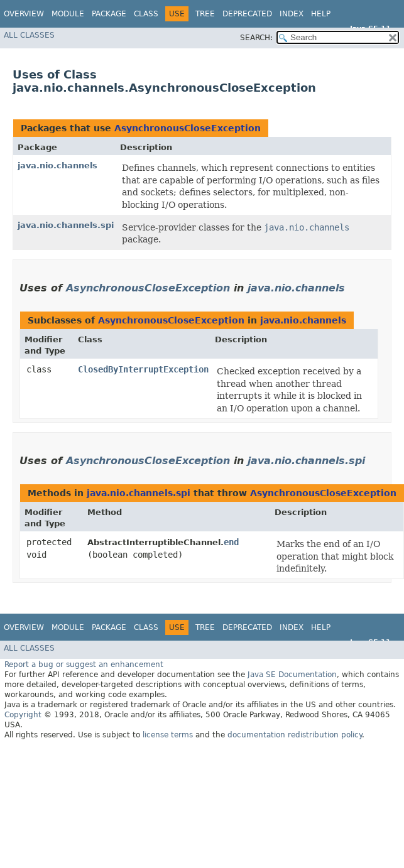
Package (109, 14)
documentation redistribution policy (295, 735)
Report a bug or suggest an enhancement (84, 665)
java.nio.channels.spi (66, 225)
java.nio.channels (57, 165)
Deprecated (247, 14)
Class (146, 14)
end (231, 542)
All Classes (29, 35)
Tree (205, 14)
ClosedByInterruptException (143, 369)
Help (321, 14)
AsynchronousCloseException (188, 128)
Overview (24, 14)
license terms (168, 735)
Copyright (23, 715)
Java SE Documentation (292, 675)
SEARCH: (256, 38)
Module (68, 14)
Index (292, 14)
